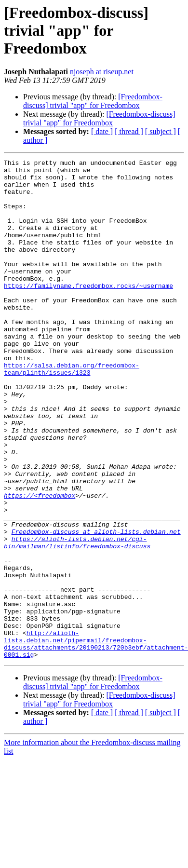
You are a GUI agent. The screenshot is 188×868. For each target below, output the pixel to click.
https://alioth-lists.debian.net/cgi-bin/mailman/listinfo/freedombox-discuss (77, 620)
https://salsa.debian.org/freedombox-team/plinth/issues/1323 (72, 411)
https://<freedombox (40, 563)
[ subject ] (161, 131)
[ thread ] (129, 131)
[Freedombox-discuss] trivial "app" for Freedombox (93, 101)
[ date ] (102, 131)
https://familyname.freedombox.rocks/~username (88, 312)
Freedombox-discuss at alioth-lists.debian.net (96, 607)
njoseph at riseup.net (102, 72)
